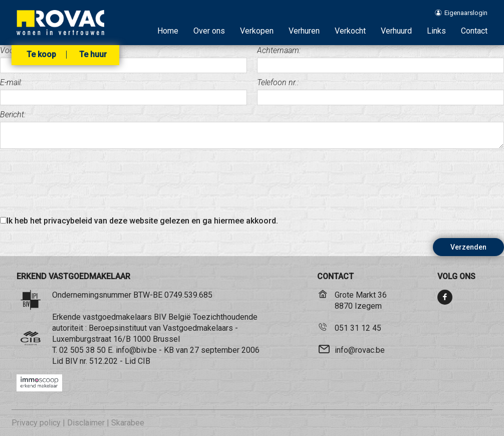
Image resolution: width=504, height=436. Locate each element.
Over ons (209, 31)
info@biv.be (136, 350)
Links (436, 31)
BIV (71, 361)
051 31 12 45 (358, 328)
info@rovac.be (360, 350)
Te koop (41, 55)
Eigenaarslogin (461, 13)
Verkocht (350, 31)
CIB (144, 361)
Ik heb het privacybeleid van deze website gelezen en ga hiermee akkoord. (142, 221)
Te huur (93, 55)
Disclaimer (86, 423)
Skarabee (128, 423)
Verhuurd (396, 31)
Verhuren (304, 31)
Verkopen (257, 31)
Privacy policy (36, 423)
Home (168, 31)
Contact (474, 31)
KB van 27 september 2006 (212, 350)
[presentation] (76, 184)
